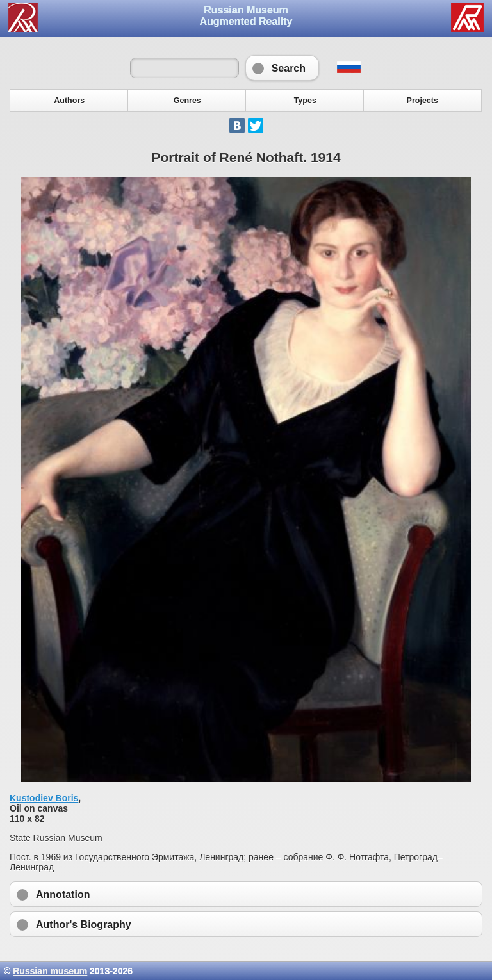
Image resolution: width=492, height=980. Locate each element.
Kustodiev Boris (44, 798)
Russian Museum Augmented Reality (246, 16)
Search (282, 68)
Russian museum (50, 971)
